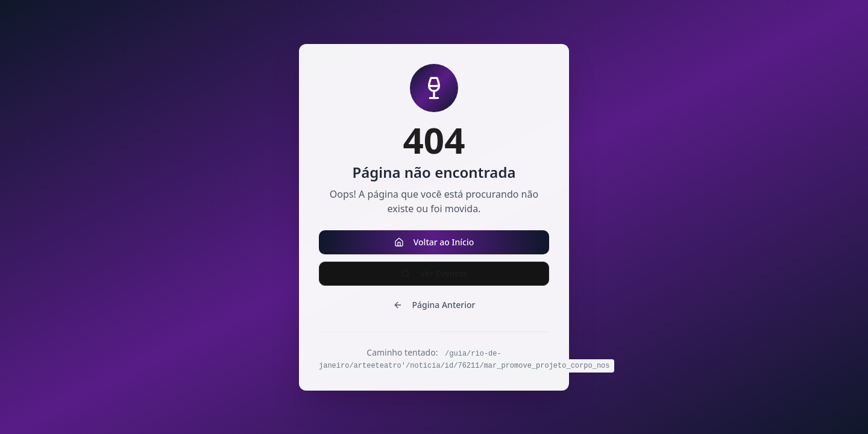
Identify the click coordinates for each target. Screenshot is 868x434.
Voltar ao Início (434, 242)
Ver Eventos (434, 273)
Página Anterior (434, 305)
